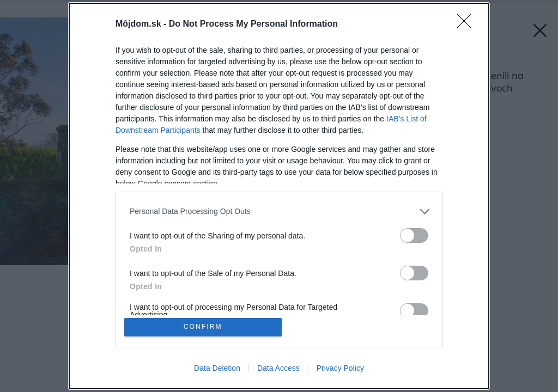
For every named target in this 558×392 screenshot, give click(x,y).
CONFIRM (204, 327)
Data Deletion (217, 369)
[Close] (468, 23)
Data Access (278, 369)
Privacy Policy (340, 369)
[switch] (414, 234)
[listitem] (279, 210)
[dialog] (279, 196)
